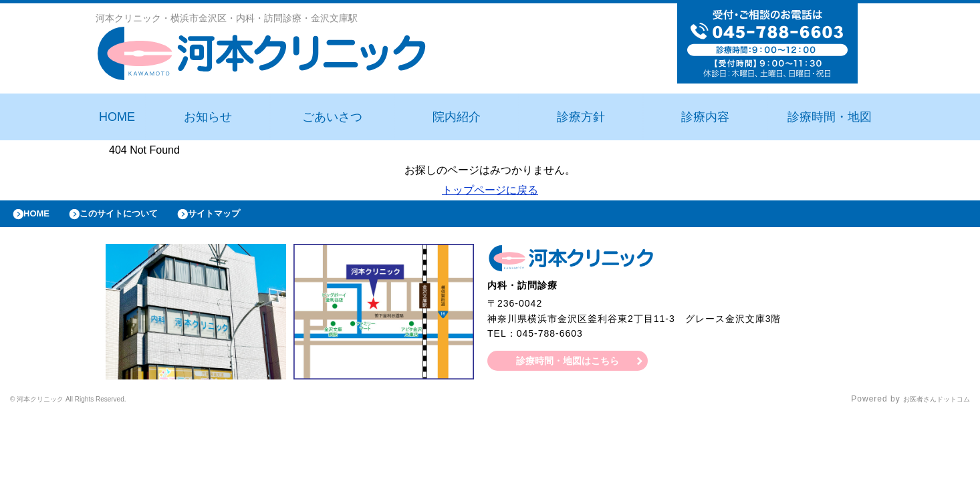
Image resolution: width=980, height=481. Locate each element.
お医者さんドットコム (927, 406)
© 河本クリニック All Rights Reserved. (90, 406)
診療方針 (581, 117)
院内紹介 (457, 117)
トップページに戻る (490, 190)
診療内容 (705, 117)
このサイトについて (136, 217)
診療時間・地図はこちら (568, 367)
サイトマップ (245, 217)
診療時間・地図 (830, 117)
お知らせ (208, 117)
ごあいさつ (332, 117)
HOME (117, 117)
